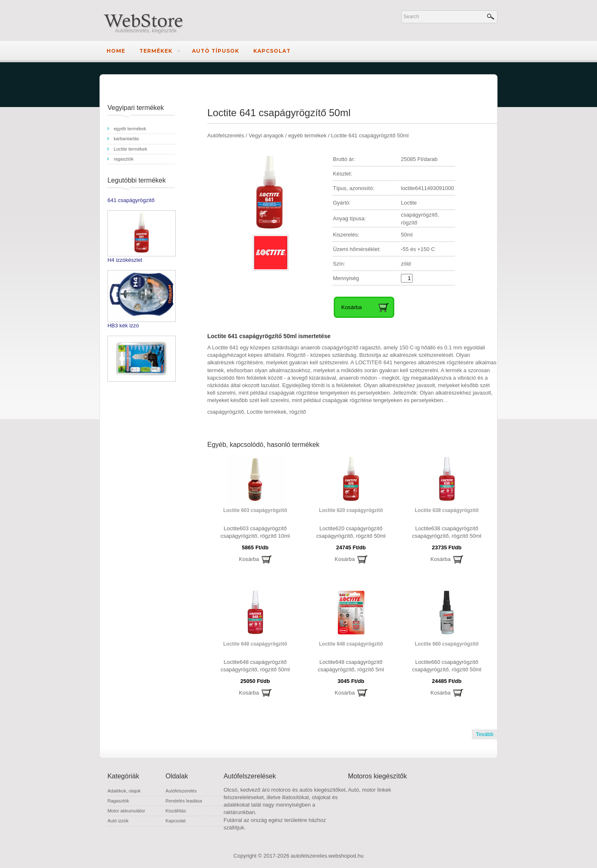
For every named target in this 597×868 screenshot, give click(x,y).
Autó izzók (118, 821)
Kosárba (249, 559)
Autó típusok (216, 51)
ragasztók (124, 159)
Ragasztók (118, 801)
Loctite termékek (266, 412)
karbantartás (126, 139)
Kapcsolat (272, 51)
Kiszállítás (176, 811)
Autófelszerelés (181, 791)
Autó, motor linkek (369, 790)
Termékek (156, 51)
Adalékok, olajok (124, 791)
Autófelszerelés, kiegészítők (146, 31)
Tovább (485, 734)
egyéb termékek (130, 129)
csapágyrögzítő (226, 412)
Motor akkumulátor (126, 811)
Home (116, 51)
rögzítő (298, 412)
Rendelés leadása (184, 801)
